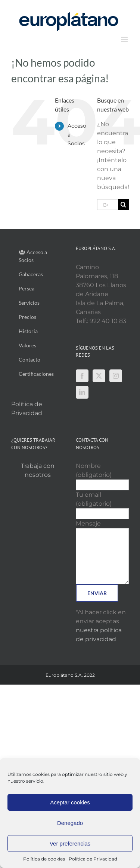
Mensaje (102, 540)
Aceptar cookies (70, 802)
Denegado (70, 823)
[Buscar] (123, 205)
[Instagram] (116, 376)
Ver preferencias (70, 843)
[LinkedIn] (82, 392)
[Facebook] (82, 376)
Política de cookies (44, 859)
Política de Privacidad (93, 859)
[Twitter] (99, 376)
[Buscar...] (108, 205)
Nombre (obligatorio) (102, 475)
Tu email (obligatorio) (102, 504)
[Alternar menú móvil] (125, 39)
